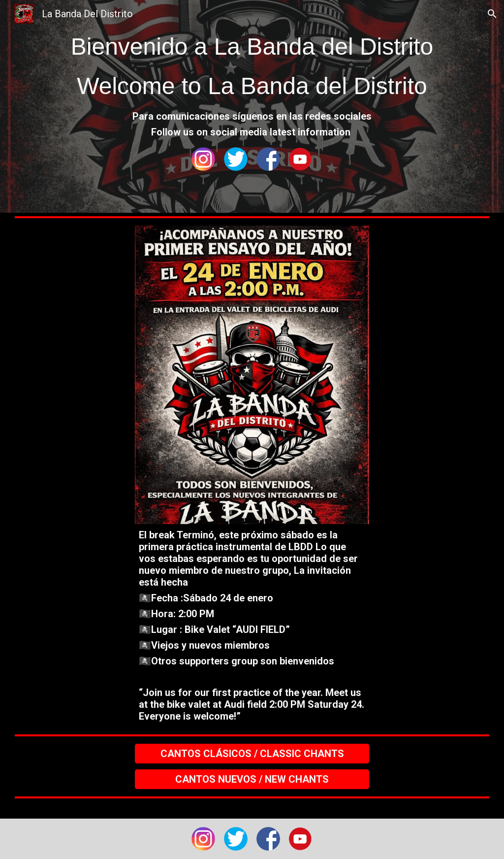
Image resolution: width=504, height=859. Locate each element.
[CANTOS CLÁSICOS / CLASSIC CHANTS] (252, 754)
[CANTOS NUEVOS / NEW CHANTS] (252, 779)
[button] (492, 14)
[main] (252, 66)
